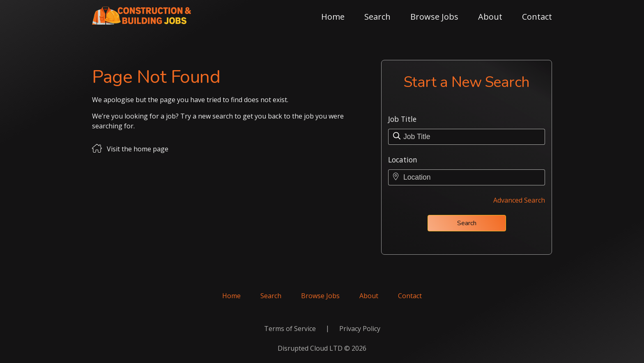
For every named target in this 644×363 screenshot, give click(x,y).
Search (377, 17)
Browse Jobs (434, 17)
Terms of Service (290, 329)
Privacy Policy (360, 329)
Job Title (402, 119)
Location (403, 160)
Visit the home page (138, 149)
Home (333, 17)
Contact (537, 17)
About (490, 17)
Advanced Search (519, 200)
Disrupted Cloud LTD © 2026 (322, 348)
